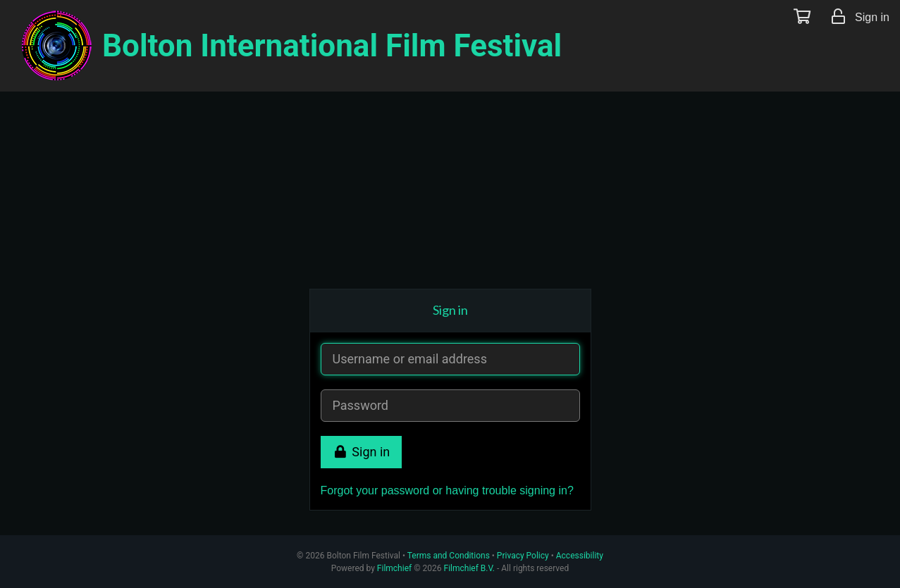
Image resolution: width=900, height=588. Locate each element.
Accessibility (580, 556)
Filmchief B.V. (469, 568)
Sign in (362, 452)
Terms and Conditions (449, 556)
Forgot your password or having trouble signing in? (447, 490)
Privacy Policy (523, 556)
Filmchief (394, 568)
